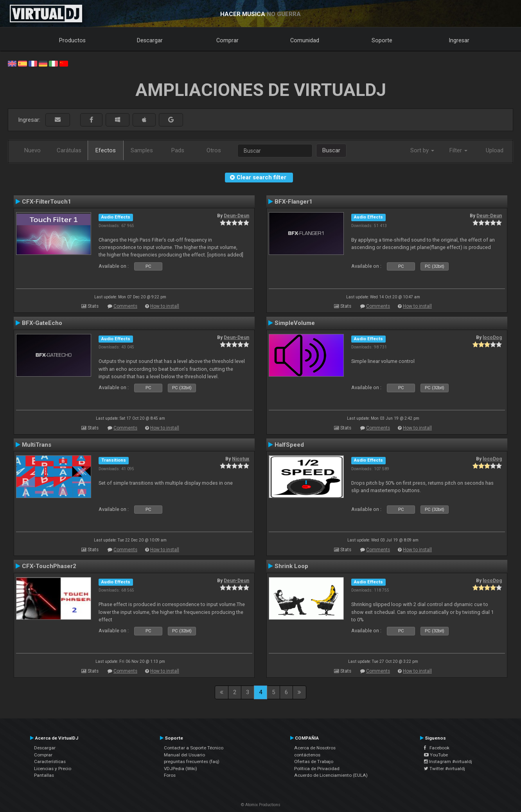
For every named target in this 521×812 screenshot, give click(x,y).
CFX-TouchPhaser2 (49, 566)
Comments (125, 306)
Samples (142, 150)
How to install (165, 306)
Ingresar (459, 40)
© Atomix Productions (261, 805)
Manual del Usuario (184, 755)
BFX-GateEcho (42, 323)
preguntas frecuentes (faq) (192, 761)
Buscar (331, 150)
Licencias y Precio (53, 769)
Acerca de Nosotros (315, 748)
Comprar (227, 40)
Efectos (106, 150)
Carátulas (69, 150)
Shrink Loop (291, 566)
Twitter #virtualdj (445, 769)
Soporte (382, 40)
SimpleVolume (295, 323)
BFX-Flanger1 (294, 202)
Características (50, 761)
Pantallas (44, 775)
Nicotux (241, 459)
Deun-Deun (236, 216)
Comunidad (305, 40)
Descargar (150, 40)
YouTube (436, 755)
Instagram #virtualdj (448, 761)
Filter (458, 150)
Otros (214, 150)
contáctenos (307, 755)
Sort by (422, 150)
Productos (72, 40)
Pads (178, 150)
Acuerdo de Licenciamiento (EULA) (331, 775)
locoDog (492, 337)
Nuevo (32, 150)
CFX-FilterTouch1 (47, 202)
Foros (170, 775)
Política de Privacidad (317, 769)
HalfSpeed (289, 445)
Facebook (437, 748)
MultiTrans (37, 445)
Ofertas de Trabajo (314, 761)
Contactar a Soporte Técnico (194, 748)
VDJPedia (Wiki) (181, 769)
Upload (495, 150)
